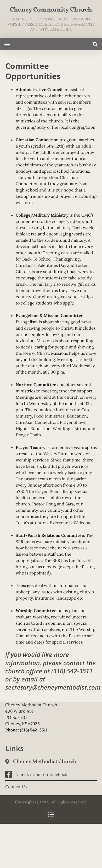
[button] (7, 44)
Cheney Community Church (51, 10)
